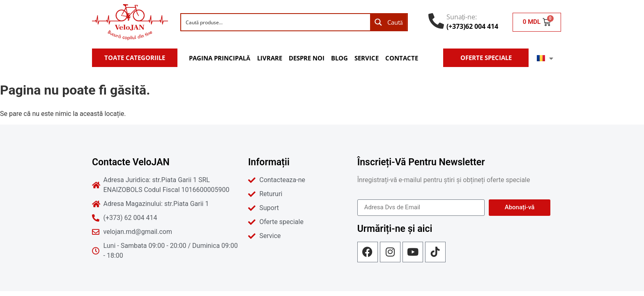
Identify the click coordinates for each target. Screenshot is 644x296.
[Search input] (276, 22)
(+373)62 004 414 (472, 26)
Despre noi (307, 58)
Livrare (270, 58)
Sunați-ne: (462, 17)
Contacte (402, 58)
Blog (339, 58)
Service (367, 58)
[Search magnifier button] (389, 22)
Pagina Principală (220, 58)
